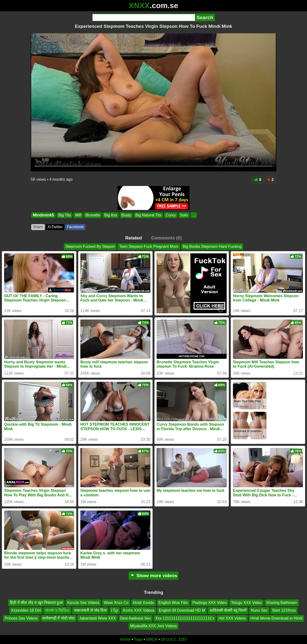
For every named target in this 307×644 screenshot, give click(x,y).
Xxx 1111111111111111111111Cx (185, 618)
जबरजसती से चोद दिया (90, 610)
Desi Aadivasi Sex (136, 618)
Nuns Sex (259, 610)
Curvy (171, 215)
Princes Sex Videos (21, 618)
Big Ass (111, 215)
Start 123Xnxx (284, 610)
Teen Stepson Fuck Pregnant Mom (149, 247)
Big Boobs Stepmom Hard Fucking (212, 247)
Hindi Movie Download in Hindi (276, 618)
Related (133, 238)
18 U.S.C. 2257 (174, 639)
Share (38, 227)
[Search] (144, 17)
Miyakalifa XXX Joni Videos (153, 626)
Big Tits (65, 215)
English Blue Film (173, 603)
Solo (184, 215)
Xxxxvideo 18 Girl (26, 610)
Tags (138, 639)
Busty (126, 215)
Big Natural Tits (148, 215)
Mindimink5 (43, 215)
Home (125, 639)
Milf (78, 215)
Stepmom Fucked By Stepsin (90, 247)
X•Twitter (55, 227)
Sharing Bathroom (282, 603)
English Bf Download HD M (182, 610)
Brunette (93, 215)
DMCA (152, 639)
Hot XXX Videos (232, 618)
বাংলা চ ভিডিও (57, 610)
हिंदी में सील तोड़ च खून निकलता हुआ (36, 603)
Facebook (75, 227)
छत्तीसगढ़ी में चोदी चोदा (59, 618)
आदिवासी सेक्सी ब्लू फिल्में (228, 610)
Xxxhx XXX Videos (139, 610)
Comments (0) (166, 238)
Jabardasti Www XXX (97, 618)
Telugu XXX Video (246, 603)
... (194, 215)
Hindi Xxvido (144, 603)
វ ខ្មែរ (115, 610)
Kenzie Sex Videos (83, 603)
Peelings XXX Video (210, 603)
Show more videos (154, 576)
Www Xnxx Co (116, 603)
